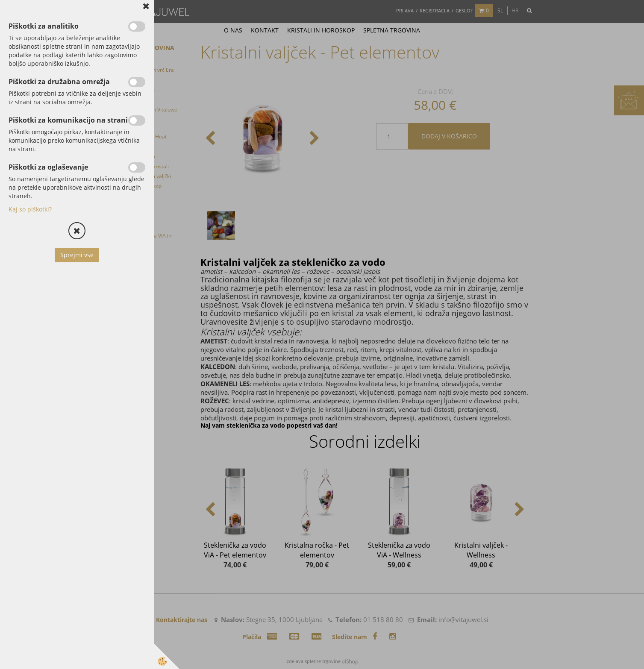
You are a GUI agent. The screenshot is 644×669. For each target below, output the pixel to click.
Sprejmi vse (77, 255)
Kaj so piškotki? (30, 209)
